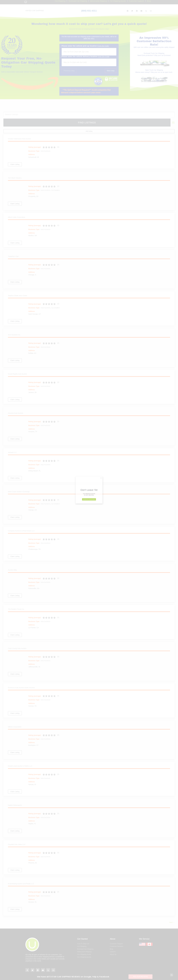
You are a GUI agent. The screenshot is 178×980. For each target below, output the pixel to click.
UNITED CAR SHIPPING (35, 11)
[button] (89, 91)
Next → (172, 916)
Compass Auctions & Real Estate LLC (21, 524)
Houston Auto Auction (16, 406)
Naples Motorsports (15, 798)
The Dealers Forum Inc (16, 602)
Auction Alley (12, 563)
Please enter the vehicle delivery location (86, 56)
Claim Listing (15, 158)
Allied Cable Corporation (17, 210)
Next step (111, 71)
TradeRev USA (13, 250)
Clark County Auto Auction (17, 642)
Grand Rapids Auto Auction (17, 367)
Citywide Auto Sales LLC (17, 838)
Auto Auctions (46, 144)
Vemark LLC (12, 446)
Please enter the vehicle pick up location (85, 46)
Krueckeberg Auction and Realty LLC (21, 877)
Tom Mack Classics (15, 171)
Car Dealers (55, 183)
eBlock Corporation (15, 720)
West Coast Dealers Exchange (19, 485)
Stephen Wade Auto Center (18, 289)
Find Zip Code (103, 46)
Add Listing (170, 124)
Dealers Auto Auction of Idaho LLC (20, 759)
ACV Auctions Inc (14, 328)
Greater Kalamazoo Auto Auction (19, 132)
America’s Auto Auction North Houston (21, 681)
